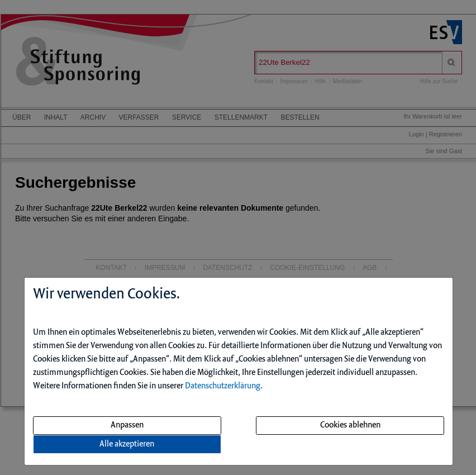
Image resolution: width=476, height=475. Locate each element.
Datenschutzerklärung (223, 386)
